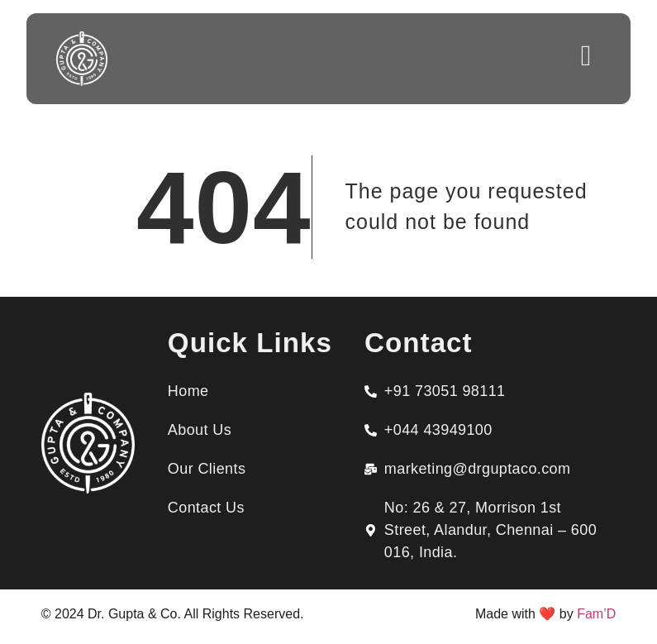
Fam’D (596, 614)
